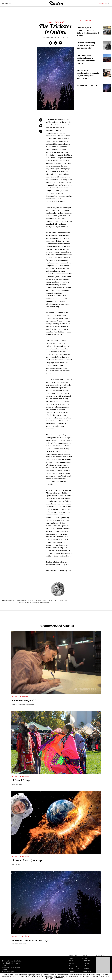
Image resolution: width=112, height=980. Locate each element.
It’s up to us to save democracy (30, 940)
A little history (21, 780)
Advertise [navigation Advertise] (86, 964)
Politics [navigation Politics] (72, 961)
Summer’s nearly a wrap (27, 860)
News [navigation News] (71, 958)
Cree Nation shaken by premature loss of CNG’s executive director (87, 45)
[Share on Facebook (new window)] (51, 43)
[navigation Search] (109, 4)
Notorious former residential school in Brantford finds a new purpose (86, 59)
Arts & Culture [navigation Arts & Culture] (74, 969)
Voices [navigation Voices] (71, 964)
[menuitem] (103, 4)
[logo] (56, 5)
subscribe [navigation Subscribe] (103, 4)
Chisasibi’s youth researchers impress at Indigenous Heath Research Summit (88, 31)
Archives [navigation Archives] (86, 969)
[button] (7, 3)
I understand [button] (61, 978)
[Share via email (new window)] (60, 43)
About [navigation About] (85, 958)
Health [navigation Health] (71, 971)
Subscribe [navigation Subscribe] (86, 961)
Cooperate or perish (24, 700)
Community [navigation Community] (73, 966)
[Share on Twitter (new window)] (56, 43)
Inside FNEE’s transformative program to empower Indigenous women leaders (88, 74)
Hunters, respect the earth (87, 85)
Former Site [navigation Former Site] (87, 971)
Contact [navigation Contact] (85, 966)
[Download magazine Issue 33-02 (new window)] (103, 967)
